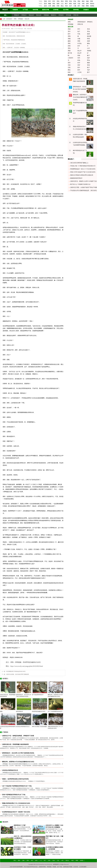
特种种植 (76, 10)
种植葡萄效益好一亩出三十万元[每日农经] (83, 169)
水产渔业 (25, 10)
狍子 (88, 67)
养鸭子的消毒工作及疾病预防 (39, 727)
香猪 (79, 55)
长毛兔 (79, 43)
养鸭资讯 (90, 22)
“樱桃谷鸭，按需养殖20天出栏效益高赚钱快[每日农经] (18, 762)
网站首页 (5, 10)
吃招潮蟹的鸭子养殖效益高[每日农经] (16, 671)
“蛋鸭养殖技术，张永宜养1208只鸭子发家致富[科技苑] (18, 753)
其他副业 (86, 10)
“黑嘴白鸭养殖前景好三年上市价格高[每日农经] (16, 803)
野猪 (88, 39)
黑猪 (69, 51)
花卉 (71, 6)
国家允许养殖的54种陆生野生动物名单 (82, 175)
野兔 (88, 60)
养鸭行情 (76, 15)
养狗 (58, 1)
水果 (50, 6)
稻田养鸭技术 (19, 711)
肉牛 (79, 46)
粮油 (62, 6)
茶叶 (79, 6)
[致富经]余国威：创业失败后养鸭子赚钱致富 (18, 674)
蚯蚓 (75, 4)
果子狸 (70, 53)
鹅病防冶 (54, 15)
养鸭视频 (68, 15)
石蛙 (69, 67)
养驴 (79, 65)
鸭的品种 (31, 15)
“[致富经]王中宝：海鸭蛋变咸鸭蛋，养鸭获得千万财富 (18, 736)
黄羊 (79, 70)
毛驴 (88, 70)
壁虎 (45, 4)
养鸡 (62, 1)
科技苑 (54, 867)
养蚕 (88, 65)
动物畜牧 (15, 10)
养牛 (50, 1)
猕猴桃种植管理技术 (76, 178)
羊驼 (69, 65)
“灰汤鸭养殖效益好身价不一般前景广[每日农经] (16, 812)
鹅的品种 (39, 15)
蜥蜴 (50, 4)
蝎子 (67, 4)
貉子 (88, 55)
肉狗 (69, 46)
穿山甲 (79, 53)
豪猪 (69, 41)
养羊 (54, 1)
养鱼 (71, 1)
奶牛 (69, 34)
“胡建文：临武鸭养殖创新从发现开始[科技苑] (15, 779)
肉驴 (88, 58)
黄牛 (79, 67)
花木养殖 (66, 10)
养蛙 (79, 1)
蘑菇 (54, 6)
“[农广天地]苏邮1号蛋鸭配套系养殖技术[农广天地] (17, 786)
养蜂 (92, 1)
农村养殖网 (20, 867)
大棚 (75, 6)
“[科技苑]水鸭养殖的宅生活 (10, 770)
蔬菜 (45, 6)
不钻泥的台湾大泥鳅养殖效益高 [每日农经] (83, 190)
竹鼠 (79, 4)
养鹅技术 (17, 15)
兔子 (79, 31)
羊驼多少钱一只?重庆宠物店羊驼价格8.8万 (83, 166)
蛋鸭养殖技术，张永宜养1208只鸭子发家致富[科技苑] (80, 89)
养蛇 (54, 4)
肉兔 (79, 60)
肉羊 (79, 63)
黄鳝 (83, 1)
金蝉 (87, 4)
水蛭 (83, 4)
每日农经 (6, 52)
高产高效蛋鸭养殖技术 (38, 695)
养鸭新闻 (61, 15)
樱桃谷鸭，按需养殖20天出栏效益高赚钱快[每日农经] (80, 97)
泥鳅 (87, 1)
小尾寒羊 (71, 58)
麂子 (88, 72)
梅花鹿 (89, 36)
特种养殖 (35, 10)
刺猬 (88, 41)
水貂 (79, 39)
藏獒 (88, 63)
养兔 (75, 1)
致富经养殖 (43, 867)
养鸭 (67, 1)
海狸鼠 (92, 6)
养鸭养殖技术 (81, 22)
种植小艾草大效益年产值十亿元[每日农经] (83, 172)
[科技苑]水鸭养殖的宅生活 (23, 727)
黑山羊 (79, 51)
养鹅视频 (46, 15)
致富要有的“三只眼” (20, 825)
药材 (67, 6)
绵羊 (79, 58)
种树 (58, 6)
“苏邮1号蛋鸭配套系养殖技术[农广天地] (13, 795)
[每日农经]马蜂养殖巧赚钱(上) (79, 163)
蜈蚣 (71, 4)
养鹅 (69, 39)
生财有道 (65, 867)
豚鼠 (69, 70)
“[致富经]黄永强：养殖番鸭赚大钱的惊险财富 (15, 744)
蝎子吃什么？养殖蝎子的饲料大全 (80, 184)
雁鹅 (1, 711)
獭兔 (88, 43)
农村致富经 (9, 19)
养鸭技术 (24, 15)
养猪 (45, 1)
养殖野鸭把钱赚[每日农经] (39, 711)
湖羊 (69, 63)
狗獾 (83, 6)
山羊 (88, 48)
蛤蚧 (69, 72)
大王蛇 (79, 72)
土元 (62, 4)
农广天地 (60, 867)
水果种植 (56, 10)
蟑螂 (87, 6)
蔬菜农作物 (46, 10)
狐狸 (58, 4)
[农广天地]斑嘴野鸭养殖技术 (55, 711)
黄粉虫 (92, 4)
